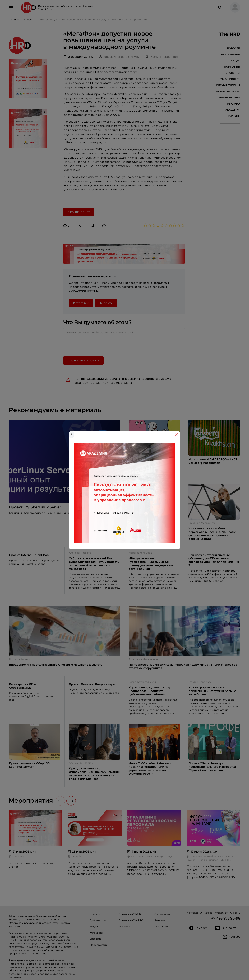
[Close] (176, 435)
